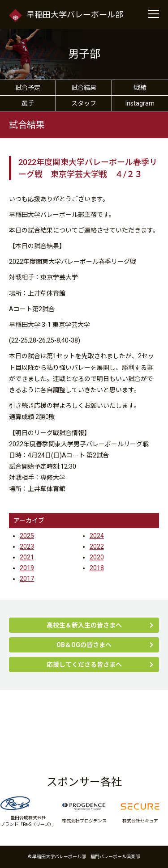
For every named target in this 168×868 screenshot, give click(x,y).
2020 (97, 557)
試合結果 (84, 88)
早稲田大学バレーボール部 (66, 15)
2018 (97, 568)
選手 (28, 103)
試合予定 (28, 88)
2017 (27, 579)
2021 (27, 557)
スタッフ (84, 103)
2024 (97, 536)
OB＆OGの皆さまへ (84, 645)
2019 (27, 568)
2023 (27, 546)
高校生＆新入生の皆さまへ (84, 625)
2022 (97, 546)
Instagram (140, 103)
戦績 (140, 88)
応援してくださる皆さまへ (84, 665)
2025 (27, 536)
